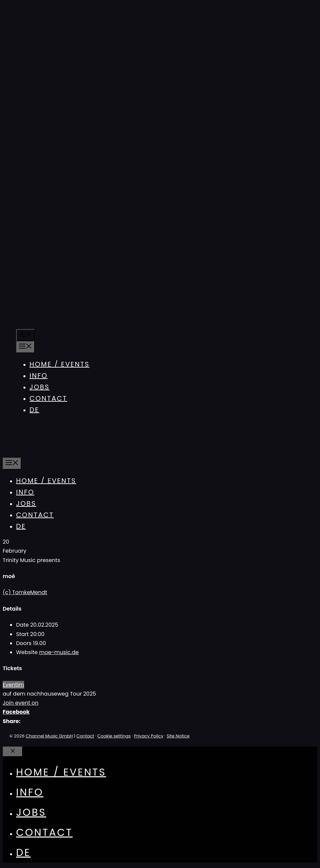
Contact (48, 398)
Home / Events (59, 364)
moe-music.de (59, 652)
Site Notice (178, 736)
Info (39, 376)
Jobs (40, 387)
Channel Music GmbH (49, 736)
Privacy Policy (149, 736)
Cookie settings (114, 736)
